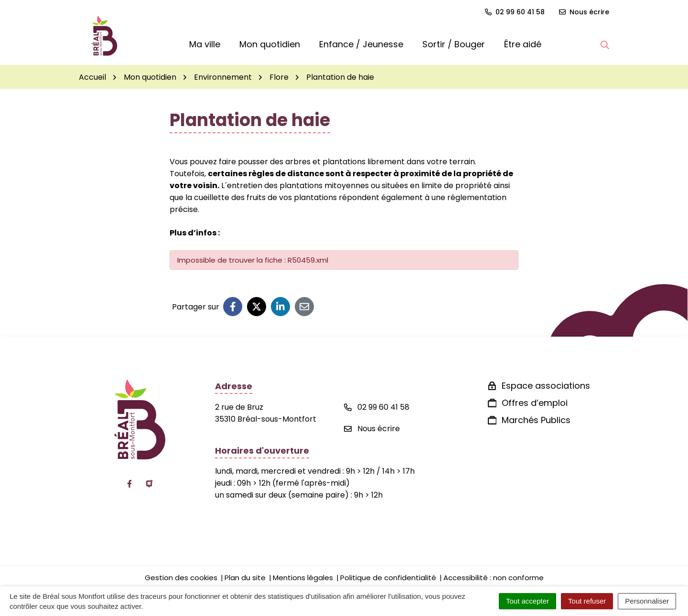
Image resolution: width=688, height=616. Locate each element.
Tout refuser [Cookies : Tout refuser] (587, 601)
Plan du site (245, 578)
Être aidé (523, 44)
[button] (605, 44)
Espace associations (546, 386)
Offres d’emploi (535, 403)
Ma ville (205, 44)
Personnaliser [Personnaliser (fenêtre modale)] (647, 601)
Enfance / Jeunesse (361, 44)
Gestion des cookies (181, 578)
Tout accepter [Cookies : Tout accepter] (527, 601)
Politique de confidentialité (388, 578)
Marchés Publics (536, 420)
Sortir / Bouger (454, 44)
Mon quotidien (270, 44)
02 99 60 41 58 (377, 407)
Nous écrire (372, 429)
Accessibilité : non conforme (494, 578)
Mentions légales (303, 578)
